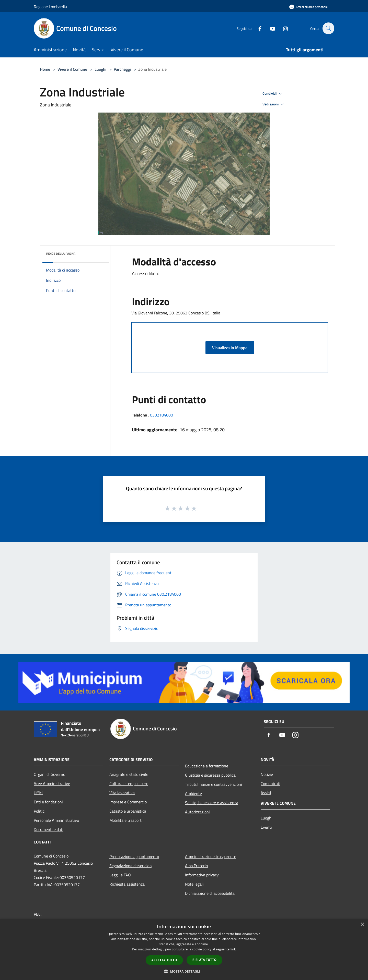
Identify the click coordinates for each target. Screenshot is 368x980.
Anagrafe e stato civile (129, 774)
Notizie (267, 774)
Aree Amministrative (52, 783)
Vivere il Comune (73, 69)
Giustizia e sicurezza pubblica (210, 775)
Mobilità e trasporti (126, 820)
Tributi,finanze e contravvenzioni (214, 784)
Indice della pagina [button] (61, 254)
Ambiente (193, 793)
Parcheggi (122, 69)
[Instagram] (283, 28)
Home (45, 69)
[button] (184, 971)
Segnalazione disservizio (130, 866)
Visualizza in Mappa (230, 348)
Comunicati (271, 783)
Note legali (194, 884)
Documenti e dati (49, 829)
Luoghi (100, 69)
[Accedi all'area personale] (308, 7)
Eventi (266, 827)
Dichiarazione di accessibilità (210, 893)
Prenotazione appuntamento (134, 856)
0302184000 (162, 415)
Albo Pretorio (196, 866)
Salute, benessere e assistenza (212, 803)
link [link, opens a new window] (233, 949)
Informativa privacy (202, 875)
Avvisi (266, 793)
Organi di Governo (49, 774)
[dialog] (184, 950)
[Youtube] (270, 28)
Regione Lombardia (50, 7)
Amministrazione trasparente (211, 856)
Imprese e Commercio (128, 802)
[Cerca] (328, 28)
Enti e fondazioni (48, 802)
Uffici (38, 793)
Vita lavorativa (122, 793)
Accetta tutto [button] (164, 960)
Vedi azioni (274, 104)
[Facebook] (257, 28)
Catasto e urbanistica (128, 811)
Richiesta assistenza (127, 884)
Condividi (273, 94)
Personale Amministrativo (56, 820)
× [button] (362, 924)
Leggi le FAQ (120, 875)
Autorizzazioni (197, 812)
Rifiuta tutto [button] (205, 960)
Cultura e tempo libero (129, 783)
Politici (40, 811)
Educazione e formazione (207, 766)
